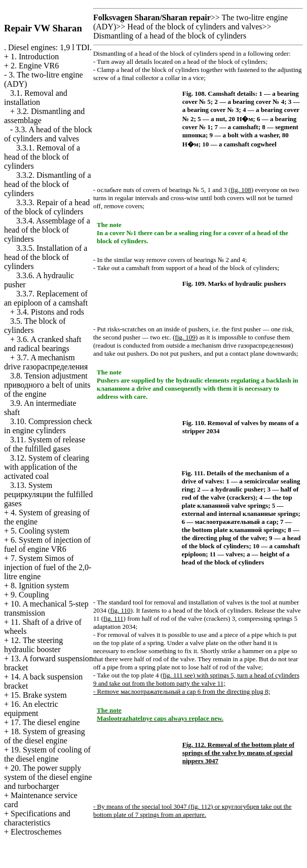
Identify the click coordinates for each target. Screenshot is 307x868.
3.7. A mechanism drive (46, 362)
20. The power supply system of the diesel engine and (48, 777)
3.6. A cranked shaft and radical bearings (43, 344)
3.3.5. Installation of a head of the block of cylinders (46, 257)
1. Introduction (35, 56)
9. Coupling (30, 595)
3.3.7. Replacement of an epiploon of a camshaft (46, 298)
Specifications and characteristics (37, 818)
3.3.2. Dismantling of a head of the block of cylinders (48, 184)
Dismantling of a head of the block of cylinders (170, 36)
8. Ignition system (40, 586)
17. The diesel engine (45, 722)
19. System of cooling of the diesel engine (47, 754)
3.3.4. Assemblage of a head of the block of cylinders (47, 230)
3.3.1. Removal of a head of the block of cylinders (42, 157)
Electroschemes (36, 832)
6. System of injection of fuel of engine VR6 (47, 544)
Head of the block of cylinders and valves (195, 27)
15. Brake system (39, 695)
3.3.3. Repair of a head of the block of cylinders (47, 207)
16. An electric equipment (31, 709)
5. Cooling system (40, 531)
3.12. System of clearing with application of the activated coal (47, 467)
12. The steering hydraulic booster (33, 645)
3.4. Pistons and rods (50, 312)
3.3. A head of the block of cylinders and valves (48, 134)
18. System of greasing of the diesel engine (45, 736)
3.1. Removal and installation (36, 98)
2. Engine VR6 (35, 66)
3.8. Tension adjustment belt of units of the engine (47, 385)
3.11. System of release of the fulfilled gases (45, 444)
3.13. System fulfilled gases (48, 494)
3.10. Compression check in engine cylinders (48, 426)
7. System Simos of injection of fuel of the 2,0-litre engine (48, 567)
